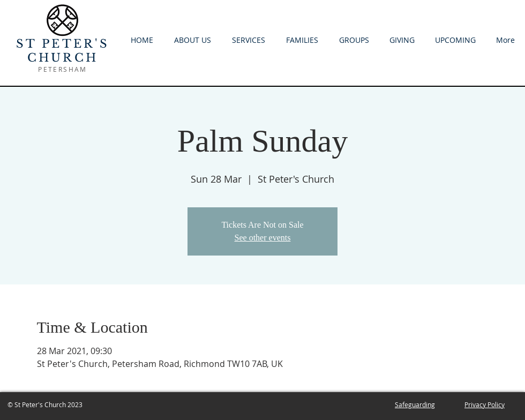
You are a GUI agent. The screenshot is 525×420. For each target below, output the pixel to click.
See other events (263, 238)
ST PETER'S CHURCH (63, 51)
